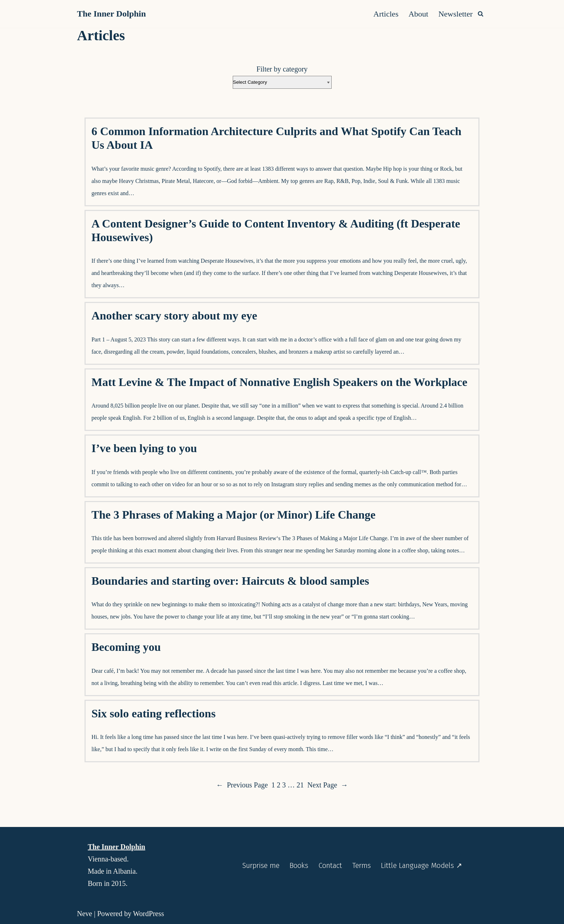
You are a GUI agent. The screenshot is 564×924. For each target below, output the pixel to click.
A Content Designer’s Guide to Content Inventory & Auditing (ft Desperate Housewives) (276, 230)
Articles (386, 14)
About (419, 14)
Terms (361, 865)
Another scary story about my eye (174, 316)
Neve (85, 914)
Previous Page (242, 785)
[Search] (481, 14)
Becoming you (126, 647)
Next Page (328, 785)
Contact (330, 865)
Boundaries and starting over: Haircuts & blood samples (230, 581)
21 (300, 785)
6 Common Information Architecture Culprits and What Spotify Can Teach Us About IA (276, 138)
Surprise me (261, 865)
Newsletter (456, 14)
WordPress (149, 914)
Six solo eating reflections (153, 713)
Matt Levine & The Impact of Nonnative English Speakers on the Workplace (279, 382)
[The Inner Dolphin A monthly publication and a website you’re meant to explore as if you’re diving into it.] (113, 14)
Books (299, 865)
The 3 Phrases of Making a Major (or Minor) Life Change (233, 515)
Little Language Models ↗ (422, 865)
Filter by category (282, 69)
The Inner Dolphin (117, 847)
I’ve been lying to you (144, 448)
